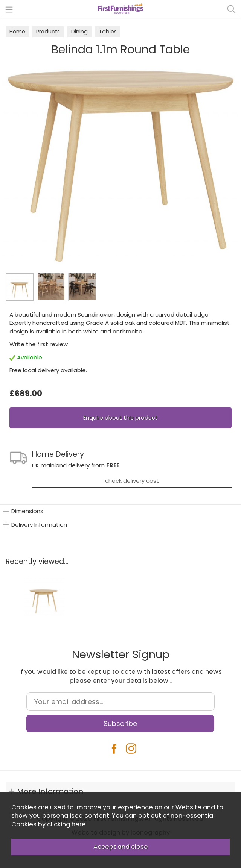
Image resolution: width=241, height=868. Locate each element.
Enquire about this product (120, 417)
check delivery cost (132, 481)
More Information (50, 791)
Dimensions (27, 511)
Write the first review (39, 344)
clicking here (66, 824)
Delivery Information (39, 525)
